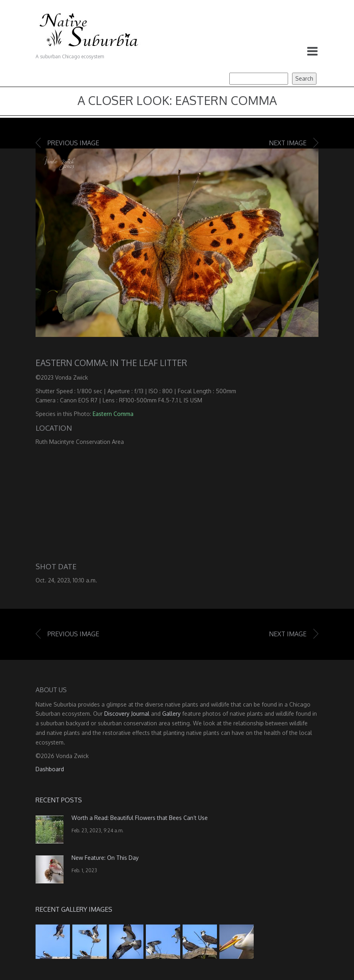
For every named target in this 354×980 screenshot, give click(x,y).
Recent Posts (59, 800)
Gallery (171, 714)
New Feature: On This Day (105, 858)
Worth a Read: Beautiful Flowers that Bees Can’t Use (140, 818)
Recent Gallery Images (74, 909)
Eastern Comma (113, 414)
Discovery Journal (127, 714)
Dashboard (50, 769)
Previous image (73, 143)
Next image (288, 143)
